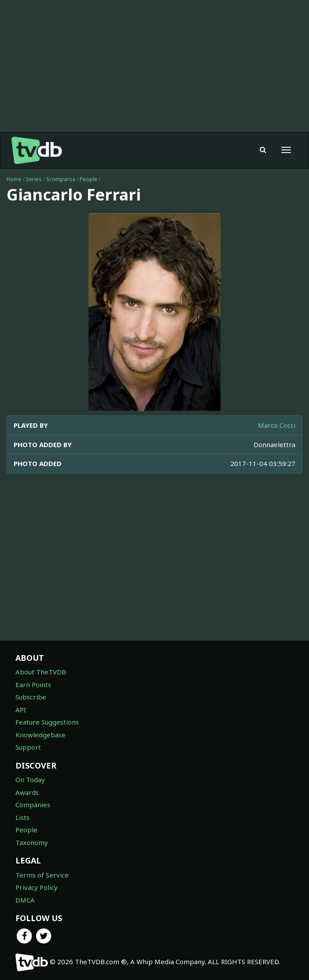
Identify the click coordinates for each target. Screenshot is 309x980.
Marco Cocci (277, 425)
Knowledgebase (40, 735)
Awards (27, 792)
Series (34, 179)
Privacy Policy (37, 887)
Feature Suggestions (47, 722)
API (21, 710)
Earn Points (33, 685)
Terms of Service (42, 875)
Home (14, 179)
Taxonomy (32, 842)
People (88, 179)
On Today (30, 780)
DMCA (25, 900)
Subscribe (31, 697)
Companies (33, 805)
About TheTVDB (41, 672)
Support (28, 747)
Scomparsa (61, 179)
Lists (22, 817)
